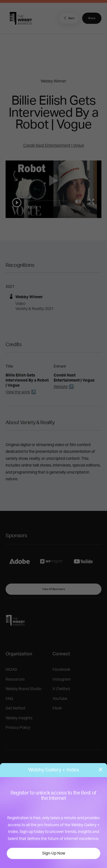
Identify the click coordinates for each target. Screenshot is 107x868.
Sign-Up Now (54, 853)
